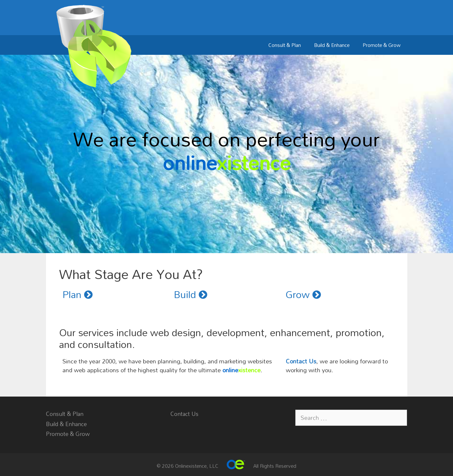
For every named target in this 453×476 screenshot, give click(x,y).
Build (191, 294)
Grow (303, 294)
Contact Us (301, 361)
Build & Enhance (332, 45)
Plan (78, 294)
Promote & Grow (382, 45)
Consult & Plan (285, 45)
